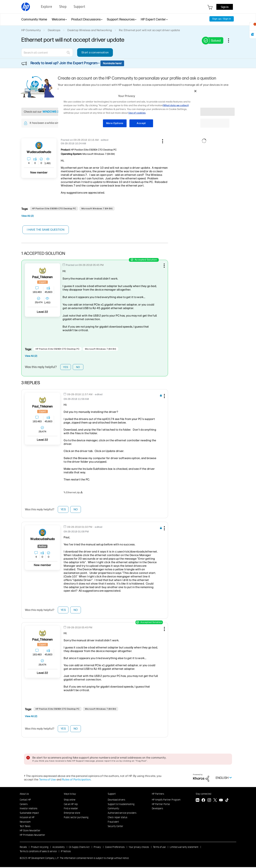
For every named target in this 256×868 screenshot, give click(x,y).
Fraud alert (113, 823)
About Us (24, 795)
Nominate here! (112, 63)
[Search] (47, 52)
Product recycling (40, 848)
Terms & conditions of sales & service (38, 852)
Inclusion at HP (27, 818)
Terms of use (159, 848)
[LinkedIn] (198, 801)
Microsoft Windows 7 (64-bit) (97, 209)
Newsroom (25, 823)
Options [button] (230, 40)
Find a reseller (71, 809)
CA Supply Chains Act (79, 848)
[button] (162, 141)
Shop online (70, 801)
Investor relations (29, 809)
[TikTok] (227, 801)
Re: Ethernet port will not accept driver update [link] (149, 30)
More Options (115, 123)
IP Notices (66, 852)
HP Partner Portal (161, 805)
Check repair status (118, 818)
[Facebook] (203, 801)
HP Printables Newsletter (32, 836)
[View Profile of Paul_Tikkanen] (42, 277)
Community (113, 809)
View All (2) (27, 216)
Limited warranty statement (184, 848)
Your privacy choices (139, 848)
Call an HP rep (71, 805)
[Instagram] (209, 801)
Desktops (54, 30)
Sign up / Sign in (222, 19)
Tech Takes (25, 827)
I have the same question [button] (46, 230)
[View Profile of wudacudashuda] (39, 152)
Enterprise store (72, 814)
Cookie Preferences (115, 848)
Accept (141, 123)
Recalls (23, 848)
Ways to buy (70, 795)
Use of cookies (137, 113)
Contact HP (25, 801)
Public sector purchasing (76, 818)
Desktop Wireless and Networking (90, 30)
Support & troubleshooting (121, 805)
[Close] (195, 91)
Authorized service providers (122, 814)
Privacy (97, 848)
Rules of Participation (76, 780)
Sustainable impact (29, 814)
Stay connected (203, 795)
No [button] (78, 367)
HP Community (31, 30)
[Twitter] (215, 801)
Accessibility (59, 848)
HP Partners (158, 795)
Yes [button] (66, 367)
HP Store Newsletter (30, 832)
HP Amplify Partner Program (166, 801)
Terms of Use (48, 780)
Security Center (115, 827)
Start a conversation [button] (95, 52)
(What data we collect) (176, 105)
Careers (24, 805)
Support (112, 795)
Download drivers (116, 801)
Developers (157, 809)
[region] (129, 109)
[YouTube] (221, 801)
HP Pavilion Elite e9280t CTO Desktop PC (54, 209)
